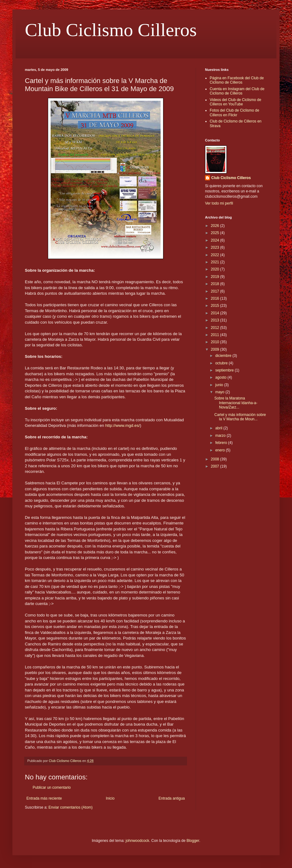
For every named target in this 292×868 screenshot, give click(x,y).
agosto (221, 377)
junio (220, 385)
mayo (220, 392)
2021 (216, 262)
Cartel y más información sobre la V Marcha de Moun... (240, 417)
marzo (221, 436)
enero (221, 450)
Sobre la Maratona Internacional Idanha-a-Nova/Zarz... (236, 403)
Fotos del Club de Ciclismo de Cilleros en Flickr (234, 113)
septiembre (225, 370)
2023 (216, 247)
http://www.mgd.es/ (123, 425)
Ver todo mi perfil (219, 203)
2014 (216, 313)
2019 (216, 277)
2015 (216, 306)
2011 (216, 335)
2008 (216, 459)
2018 (216, 284)
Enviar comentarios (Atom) (71, 807)
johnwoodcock (137, 841)
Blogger (193, 841)
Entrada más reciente (44, 798)
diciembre (224, 356)
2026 (216, 226)
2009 (216, 349)
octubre (222, 363)
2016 (216, 298)
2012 (216, 328)
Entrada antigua (172, 798)
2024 (216, 240)
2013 (216, 320)
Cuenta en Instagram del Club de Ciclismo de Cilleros (237, 91)
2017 (216, 291)
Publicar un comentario (52, 787)
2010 (216, 342)
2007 (216, 466)
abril (219, 428)
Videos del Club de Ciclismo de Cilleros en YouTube (235, 102)
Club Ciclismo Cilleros (111, 30)
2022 (216, 255)
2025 (216, 233)
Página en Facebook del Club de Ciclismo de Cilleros (237, 80)
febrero (222, 443)
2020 (216, 269)
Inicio (110, 798)
